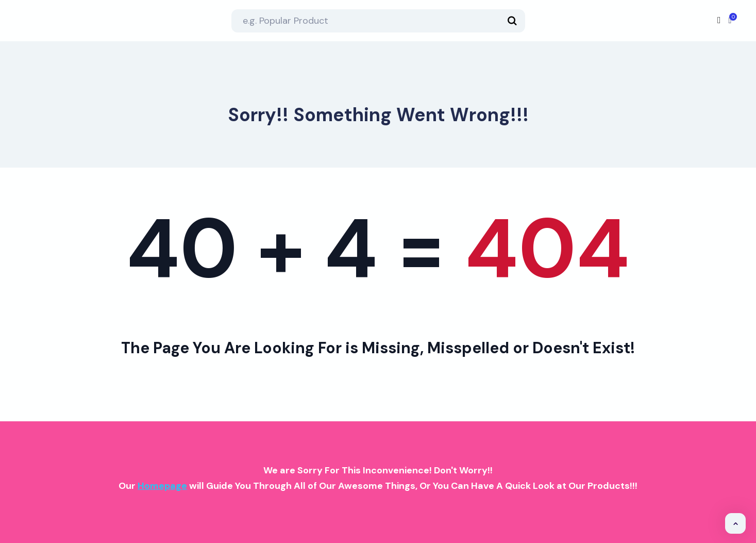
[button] (735, 523)
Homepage (162, 486)
